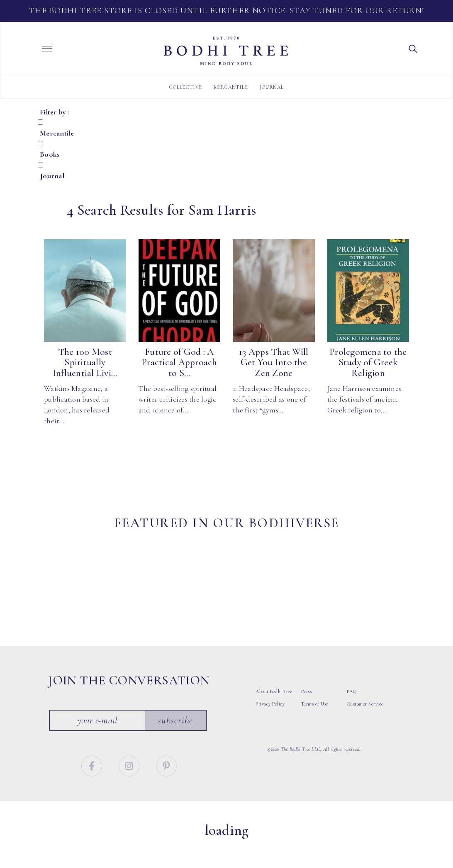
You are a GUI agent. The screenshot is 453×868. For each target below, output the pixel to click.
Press (307, 720)
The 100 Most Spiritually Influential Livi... (85, 362)
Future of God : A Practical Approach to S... (179, 362)
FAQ (352, 720)
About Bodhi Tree (274, 720)
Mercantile (231, 87)
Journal (272, 87)
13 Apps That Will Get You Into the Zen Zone (274, 362)
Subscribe (176, 749)
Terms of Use (315, 733)
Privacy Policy (270, 733)
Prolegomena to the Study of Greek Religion (368, 362)
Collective (186, 87)
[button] (413, 48)
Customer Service (365, 733)
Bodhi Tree (226, 51)
